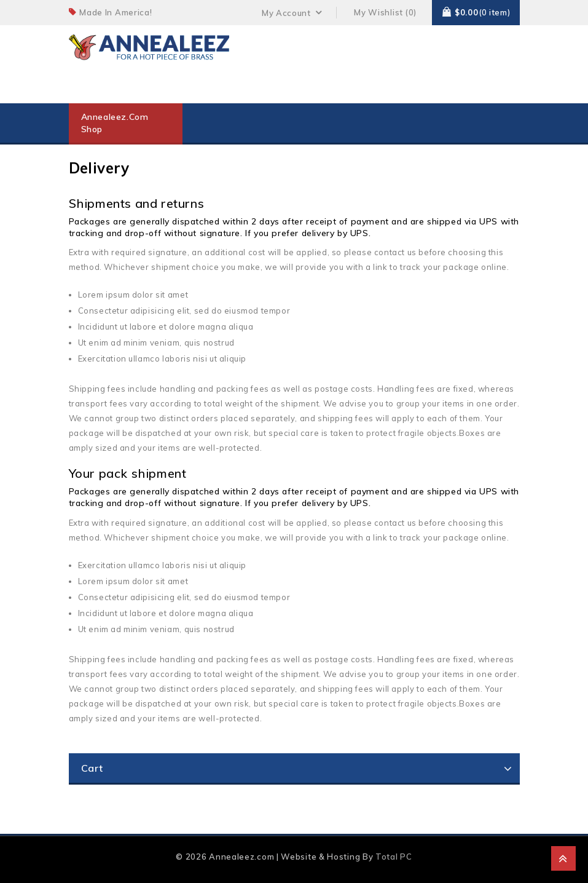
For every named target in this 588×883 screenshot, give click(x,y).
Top (563, 858)
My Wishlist (378, 12)
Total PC (394, 857)
